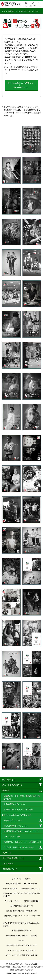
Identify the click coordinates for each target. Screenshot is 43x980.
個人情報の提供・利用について (22, 906)
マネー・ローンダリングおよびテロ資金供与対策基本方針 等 (21, 895)
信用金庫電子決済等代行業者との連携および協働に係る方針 (21, 924)
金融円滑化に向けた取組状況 (17, 936)
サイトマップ (17, 879)
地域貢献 (11, 11)
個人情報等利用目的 (31, 901)
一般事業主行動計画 (10, 888)
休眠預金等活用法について (31, 888)
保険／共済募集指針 (13, 884)
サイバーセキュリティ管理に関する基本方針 (22, 955)
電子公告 (34, 936)
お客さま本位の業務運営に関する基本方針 (22, 911)
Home (4, 11)
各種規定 (22, 941)
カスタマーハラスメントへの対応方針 (22, 950)
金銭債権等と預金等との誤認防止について (22, 945)
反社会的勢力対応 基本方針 (22, 931)
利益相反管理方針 (31, 884)
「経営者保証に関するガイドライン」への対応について (21, 917)
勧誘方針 (28, 879)
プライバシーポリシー (13, 901)
